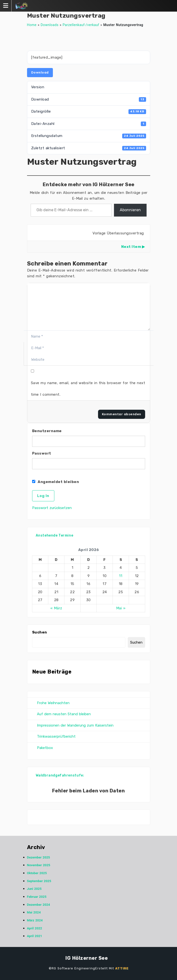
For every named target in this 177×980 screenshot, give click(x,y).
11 (121, 576)
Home (32, 25)
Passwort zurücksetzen (52, 508)
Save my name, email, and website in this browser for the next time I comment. (88, 389)
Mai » (121, 608)
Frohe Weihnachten (53, 703)
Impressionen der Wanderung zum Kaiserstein (75, 725)
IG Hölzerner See (87, 958)
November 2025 (39, 865)
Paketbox (45, 748)
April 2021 (35, 936)
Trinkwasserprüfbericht (56, 736)
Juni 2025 (34, 889)
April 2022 (35, 928)
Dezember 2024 (39, 905)
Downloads (50, 25)
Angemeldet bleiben (56, 482)
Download (40, 72)
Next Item (131, 247)
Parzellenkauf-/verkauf (81, 25)
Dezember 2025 (39, 857)
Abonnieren (130, 210)
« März (56, 608)
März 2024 (35, 920)
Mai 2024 (34, 912)
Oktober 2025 (37, 873)
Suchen (40, 632)
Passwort (42, 453)
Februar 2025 (37, 897)
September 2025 (39, 881)
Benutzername (47, 431)
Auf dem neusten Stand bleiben (64, 714)
